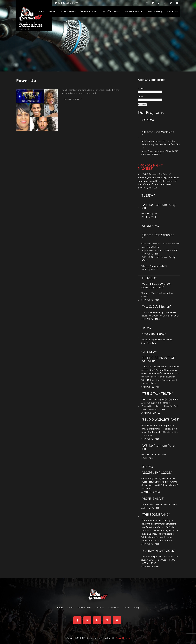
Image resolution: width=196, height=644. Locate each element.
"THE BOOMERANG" (156, 514)
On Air (52, 12)
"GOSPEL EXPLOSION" (157, 472)
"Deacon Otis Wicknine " (158, 133)
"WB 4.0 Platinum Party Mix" (158, 206)
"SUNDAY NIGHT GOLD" (158, 551)
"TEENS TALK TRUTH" (157, 393)
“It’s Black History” (134, 12)
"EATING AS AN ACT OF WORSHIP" (158, 359)
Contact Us (172, 12)
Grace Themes (123, 638)
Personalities (84, 608)
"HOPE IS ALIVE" (153, 498)
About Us (100, 608)
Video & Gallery (155, 12)
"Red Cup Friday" (154, 334)
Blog (137, 608)
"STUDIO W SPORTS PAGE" (160, 419)
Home (41, 12)
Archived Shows (68, 12)
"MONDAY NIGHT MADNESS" (150, 167)
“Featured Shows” (89, 12)
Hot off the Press (111, 12)
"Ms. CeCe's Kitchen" (156, 306)
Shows (127, 608)
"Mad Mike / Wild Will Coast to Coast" (157, 286)
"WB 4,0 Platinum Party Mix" (158, 447)
